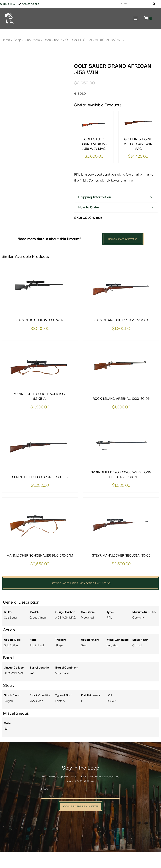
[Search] (154, 4)
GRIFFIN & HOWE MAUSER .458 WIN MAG (138, 144)
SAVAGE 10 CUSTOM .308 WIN (40, 336)
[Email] (80, 811)
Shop (17, 40)
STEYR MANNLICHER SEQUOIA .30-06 (121, 571)
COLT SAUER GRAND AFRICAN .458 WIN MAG (94, 144)
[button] (136, 18)
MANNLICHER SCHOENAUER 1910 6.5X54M (40, 571)
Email (45, 805)
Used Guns (51, 40)
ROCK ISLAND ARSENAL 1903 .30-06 (121, 414)
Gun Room (32, 40)
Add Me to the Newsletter (80, 822)
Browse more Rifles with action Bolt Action (81, 599)
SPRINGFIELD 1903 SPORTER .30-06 (40, 493)
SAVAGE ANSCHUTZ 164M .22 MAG (121, 336)
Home (6, 40)
